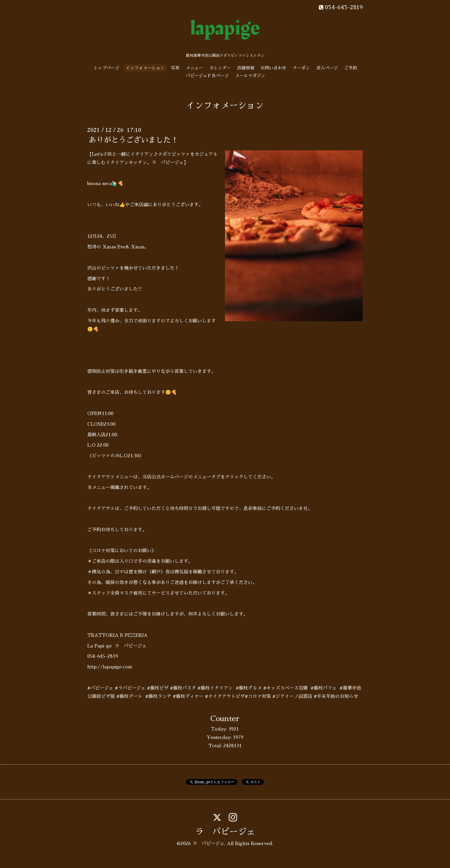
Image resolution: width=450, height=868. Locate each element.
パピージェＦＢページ (207, 76)
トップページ (106, 68)
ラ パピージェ (225, 832)
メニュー (194, 68)
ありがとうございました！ (133, 140)
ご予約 (351, 68)
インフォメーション (145, 68)
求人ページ (327, 68)
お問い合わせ (274, 68)
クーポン (301, 68)
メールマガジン (250, 76)
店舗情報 (246, 68)
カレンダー (220, 68)
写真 (175, 68)
